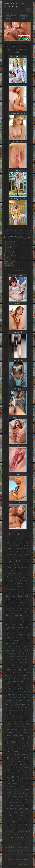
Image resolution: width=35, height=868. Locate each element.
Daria (22, 612)
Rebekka (8, 774)
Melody (15, 742)
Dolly (22, 615)
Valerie (26, 825)
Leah (21, 701)
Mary (21, 736)
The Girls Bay (23, 14)
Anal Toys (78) (10, 252)
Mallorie (24, 726)
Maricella (25, 729)
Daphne (9, 612)
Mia (21, 742)
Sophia (24, 799)
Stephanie (10, 806)
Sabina (20, 780)
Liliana (25, 707)
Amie (15, 555)
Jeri (21, 663)
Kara (28, 672)
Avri (20, 574)
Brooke (27, 583)
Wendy (10, 834)
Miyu (15, 748)
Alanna (21, 542)
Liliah (19, 707)
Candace (8, 590)
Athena (10, 567)
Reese (15, 774)
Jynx (26, 669)
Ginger (15, 631)
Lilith (9, 710)
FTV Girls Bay (10, 20)
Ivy (20, 647)
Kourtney (11, 688)
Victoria (21, 831)
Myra (27, 752)
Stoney (18, 806)
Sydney (27, 809)
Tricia (15, 822)
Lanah (8, 698)
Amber (25, 552)
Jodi (28, 666)
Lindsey (10, 714)
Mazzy (27, 736)
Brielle (27, 580)
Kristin (8, 691)
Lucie (27, 717)
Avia (15, 574)
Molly (26, 748)
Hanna (27, 634)
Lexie (18, 704)
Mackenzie (16, 720)
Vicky (15, 831)
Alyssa (10, 552)
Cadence (17, 586)
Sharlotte (18, 793)
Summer (25, 806)
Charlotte (10, 599)
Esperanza (24, 621)
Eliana (16, 618)
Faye (7, 628)
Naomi (18, 755)
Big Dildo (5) (9, 263)
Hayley (15, 640)
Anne (21, 558)
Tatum (15, 815)
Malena (11, 726)
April (15, 561)
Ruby (14, 780)
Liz (26, 714)
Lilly (14, 710)
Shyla (15, 796)
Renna (22, 774)
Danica (13, 609)
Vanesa (10, 828)
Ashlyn (21, 564)
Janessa (17, 653)
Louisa (21, 717)
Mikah (9, 745)
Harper (24, 637)
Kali (18, 672)
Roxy (8, 780)
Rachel (17, 771)
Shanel (11, 793)
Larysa (27, 698)
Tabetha (9, 812)
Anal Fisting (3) (10, 248)
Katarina (19, 675)
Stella (27, 802)
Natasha (9, 758)
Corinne (20, 602)
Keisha (20, 679)
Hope (8, 644)
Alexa (9, 545)
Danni (27, 609)
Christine (25, 599)
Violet (28, 831)
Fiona (13, 628)
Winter (25, 834)
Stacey (15, 802)
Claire (8, 602)
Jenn (26, 660)
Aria (20, 561)
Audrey (25, 567)
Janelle (10, 653)
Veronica (8, 831)
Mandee (10, 729)
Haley (15, 634)
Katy (14, 679)
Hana (21, 634)
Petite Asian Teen (24, 15)
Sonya (18, 799)
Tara (22, 812)
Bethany (20, 577)
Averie (10, 574)
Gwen (27, 631)
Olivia (8, 764)
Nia (15, 758)
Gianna (8, 631)
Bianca (27, 577)
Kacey (7, 672)
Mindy (9, 748)
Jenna (9, 663)
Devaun (15, 615)
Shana (27, 790)
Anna (16, 558)
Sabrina (27, 780)
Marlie (15, 736)
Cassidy (25, 593)
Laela (21, 694)
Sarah (20, 783)
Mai (21, 723)
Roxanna (25, 777)
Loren (8, 717)
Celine (20, 596)
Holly (28, 640)
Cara (21, 590)
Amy (20, 555)
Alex (27, 542)
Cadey (25, 586)
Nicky (20, 758)
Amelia (8, 555)
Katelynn (27, 675)
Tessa (8, 818)
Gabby (27, 628)
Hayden (8, 640)
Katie (9, 679)
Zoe (17, 837)
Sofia (27, 796)
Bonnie (14, 580)
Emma (16, 621)
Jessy (15, 666)
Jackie (25, 647)
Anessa (27, 555)
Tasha (9, 815)
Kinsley (16, 685)
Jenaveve (19, 660)
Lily (19, 710)
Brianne (21, 580)
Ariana (26, 561)
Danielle (20, 609)
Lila (14, 707)
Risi (13, 777)
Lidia (9, 707)
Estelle (9, 625)
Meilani (25, 739)
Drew (27, 615)
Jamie (27, 650)
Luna (9, 720)
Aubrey (17, 567)
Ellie (26, 618)
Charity (27, 596)
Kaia (13, 672)
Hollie (22, 640)
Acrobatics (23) (10, 242)
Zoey (23, 837)
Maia (26, 723)
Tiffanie (15, 818)
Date (17, 52)
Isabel (20, 644)
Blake (7, 580)
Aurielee (11, 571)
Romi (19, 777)
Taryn (27, 812)
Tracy (9, 822)
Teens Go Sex (9, 14)
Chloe (18, 599)
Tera (27, 815)
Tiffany (21, 818)
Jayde (18, 656)
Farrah (27, 625)
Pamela (11, 768)
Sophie (9, 802)
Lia (29, 704)
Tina (27, 818)
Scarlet (17, 787)
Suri (7, 809)
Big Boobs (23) (10, 261)
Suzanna (13, 809)
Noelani (20, 761)
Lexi (13, 704)
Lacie (15, 694)
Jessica (8, 666)
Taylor (21, 815)
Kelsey (8, 682)
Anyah (9, 561)
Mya (22, 752)
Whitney (18, 834)
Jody (9, 669)
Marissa (24, 733)
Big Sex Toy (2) (10, 265)
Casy (14, 596)
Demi (27, 612)
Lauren (9, 701)
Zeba (12, 837)
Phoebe (10, 771)
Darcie (16, 612)
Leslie (7, 704)
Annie (27, 558)
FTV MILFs (9, 17)
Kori (28, 685)
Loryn (14, 717)
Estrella (15, 625)
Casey (18, 593)
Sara (14, 783)
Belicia (8, 577)
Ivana (15, 647)
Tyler (26, 822)
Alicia (10, 548)
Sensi (14, 790)
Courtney (11, 606)
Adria (22, 539)
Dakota (25, 606)
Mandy (17, 729)
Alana (15, 542)
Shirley (9, 796)
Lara (14, 698)
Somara (11, 799)
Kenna (22, 682)
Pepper (24, 768)
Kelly (26, 679)
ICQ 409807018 (22, 864)
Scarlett (24, 787)
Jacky (8, 650)
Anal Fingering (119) (11, 246)
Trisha (20, 822)
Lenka (27, 701)
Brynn (10, 586)
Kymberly (26, 691)
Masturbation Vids (11, 15)
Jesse (26, 663)
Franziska (20, 628)
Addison (15, 539)
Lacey (9, 694)
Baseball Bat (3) (10, 256)
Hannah (11, 637)
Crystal (18, 606)
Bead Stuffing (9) (10, 259)
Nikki (8, 761)
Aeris (27, 539)
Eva (21, 625)
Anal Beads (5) (10, 244)
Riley (8, 777)
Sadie (9, 783)
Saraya (26, 783)
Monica (9, 752)
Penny (18, 768)
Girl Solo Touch (23, 17)
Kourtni (18, 688)
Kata (13, 675)
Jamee (20, 650)
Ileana (14, 644)
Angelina (9, 558)
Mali (17, 726)
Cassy (8, 596)
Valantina (10, 825)
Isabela (26, 644)
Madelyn (25, 720)
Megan (18, 739)
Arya (8, 564)
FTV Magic (22, 18)
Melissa (8, 742)
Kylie (19, 691)
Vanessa (18, 828)
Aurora (18, 571)
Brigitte (8, 583)
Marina (10, 733)
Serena (21, 790)
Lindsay (25, 710)
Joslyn (15, 669)
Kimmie (8, 685)
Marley (8, 736)
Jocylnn (21, 666)
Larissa (20, 698)
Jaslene (25, 653)
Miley (26, 745)
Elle (21, 618)
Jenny (15, 663)
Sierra (21, 796)
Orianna (14, 764)
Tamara (16, 812)
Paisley (27, 764)
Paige (20, 764)
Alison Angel (18, 548)
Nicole (26, 758)
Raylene (25, 771)
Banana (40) (9, 254)
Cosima (27, 602)
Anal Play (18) (9, 250)
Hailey (8, 634)
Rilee (28, 774)
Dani (7, 609)
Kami (23, 672)
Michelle (27, 742)
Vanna (25, 828)
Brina (15, 583)
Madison (15, 723)
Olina (26, 761)
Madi (9, 723)
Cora (13, 602)
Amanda (17, 552)
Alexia (26, 545)
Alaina (9, 542)
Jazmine (11, 660)
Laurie (15, 701)
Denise (8, 615)
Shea (25, 793)
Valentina (18, 825)
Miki (15, 745)
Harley (18, 637)
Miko (20, 745)
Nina (14, 761)
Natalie (24, 755)
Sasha (11, 787)
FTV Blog (8, 18)
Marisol (17, 733)
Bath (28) (8, 257)
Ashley (14, 564)
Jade (14, 650)
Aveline (25, 571)
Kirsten (22, 685)
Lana (26, 694)
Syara (20, 809)
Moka (20, 748)
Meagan (11, 739)
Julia (21, 669)
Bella (14, 577)
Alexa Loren (17, 545)
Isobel (10, 647)
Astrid (27, 564)
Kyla (13, 691)
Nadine (11, 755)
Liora (17, 714)
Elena (10, 618)
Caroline (11, 593)
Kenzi (28, 682)
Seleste (8, 790)
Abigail (8, 539)
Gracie (21, 631)
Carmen (27, 590)
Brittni (20, 583)
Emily (10, 621)
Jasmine (11, 656)
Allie (26, 548)
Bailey (26, 574)
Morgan (16, 752)
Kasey (7, 675)
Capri (15, 590)
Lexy (24, 704)
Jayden (24, 656)
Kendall (15, 682)
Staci (21, 802)
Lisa (22, 714)
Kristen (25, 688)
